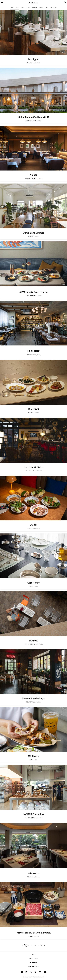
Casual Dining (36, 877)
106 (41, 946)
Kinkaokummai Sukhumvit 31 (34, 117)
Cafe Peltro (34, 583)
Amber (33, 175)
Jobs (34, 955)
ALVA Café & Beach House (33, 292)
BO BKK (34, 641)
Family (40, 121)
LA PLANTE (33, 351)
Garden (37, 236)
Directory (53, 8)
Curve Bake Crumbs (33, 233)
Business (33, 962)
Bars (28, 8)
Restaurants (15, 8)
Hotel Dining (37, 63)
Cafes (23, 8)
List (46, 8)
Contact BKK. (34, 966)
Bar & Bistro (39, 471)
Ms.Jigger (34, 59)
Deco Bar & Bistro (33, 467)
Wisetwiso (33, 873)
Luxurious (40, 179)
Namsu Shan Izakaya (33, 699)
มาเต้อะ (34, 525)
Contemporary (36, 528)
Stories (34, 8)
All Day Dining (37, 355)
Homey (36, 586)
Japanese (37, 936)
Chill (37, 413)
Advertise (33, 959)
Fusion (40, 296)
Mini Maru (33, 756)
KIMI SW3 (34, 409)
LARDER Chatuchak (33, 814)
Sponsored (63, 111)
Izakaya (39, 702)
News (41, 8)
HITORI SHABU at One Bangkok (34, 933)
